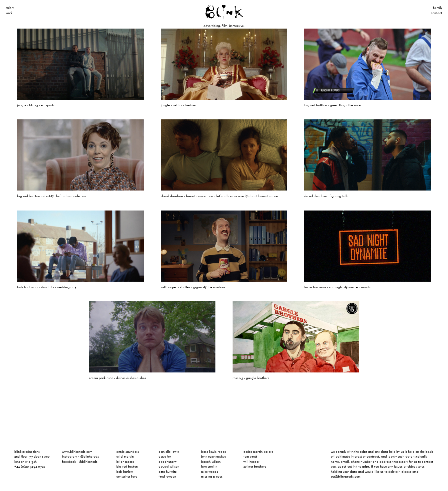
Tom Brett (250, 457)
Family (438, 8)
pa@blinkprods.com (346, 477)
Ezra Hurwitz (168, 472)
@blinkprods (90, 457)
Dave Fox (165, 457)
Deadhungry (167, 462)
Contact (437, 13)
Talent (10, 8)
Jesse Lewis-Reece (214, 452)
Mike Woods (210, 472)
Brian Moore (125, 462)
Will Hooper (251, 462)
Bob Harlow (125, 472)
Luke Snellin (209, 467)
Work (9, 13)
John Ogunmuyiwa (214, 457)
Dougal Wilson (169, 467)
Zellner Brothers (255, 467)
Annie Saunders (128, 452)
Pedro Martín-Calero (258, 452)
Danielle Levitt (169, 452)
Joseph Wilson (211, 462)
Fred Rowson (167, 477)
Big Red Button (127, 467)
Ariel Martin (125, 457)
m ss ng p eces (212, 477)
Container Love (127, 477)
